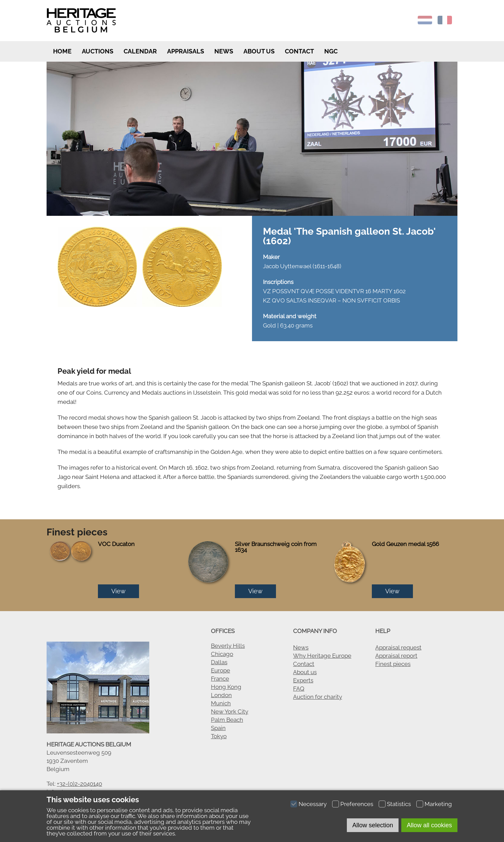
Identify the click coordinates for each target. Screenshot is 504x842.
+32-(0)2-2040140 (79, 784)
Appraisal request (398, 647)
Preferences (357, 804)
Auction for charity (318, 697)
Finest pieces (393, 664)
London (221, 695)
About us (259, 51)
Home (62, 51)
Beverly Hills (228, 646)
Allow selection (373, 825)
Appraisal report (396, 656)
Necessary (313, 804)
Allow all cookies (429, 825)
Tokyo (219, 736)
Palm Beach (227, 720)
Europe (220, 670)
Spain (218, 728)
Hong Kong (226, 687)
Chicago (222, 654)
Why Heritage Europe (322, 656)
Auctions (98, 51)
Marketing (438, 804)
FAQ (299, 689)
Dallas (219, 662)
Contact (299, 51)
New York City (230, 711)
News (224, 51)
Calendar (140, 51)
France (220, 679)
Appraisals (186, 51)
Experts (303, 680)
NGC (331, 51)
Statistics (399, 804)
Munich (221, 703)
